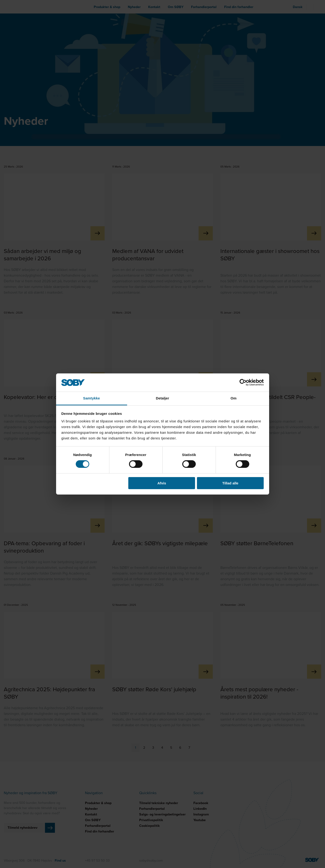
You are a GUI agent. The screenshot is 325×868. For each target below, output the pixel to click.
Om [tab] (234, 398)
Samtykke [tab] (91, 398)
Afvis (162, 483)
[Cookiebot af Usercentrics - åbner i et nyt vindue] (243, 382)
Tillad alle (230, 483)
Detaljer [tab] (163, 398)
